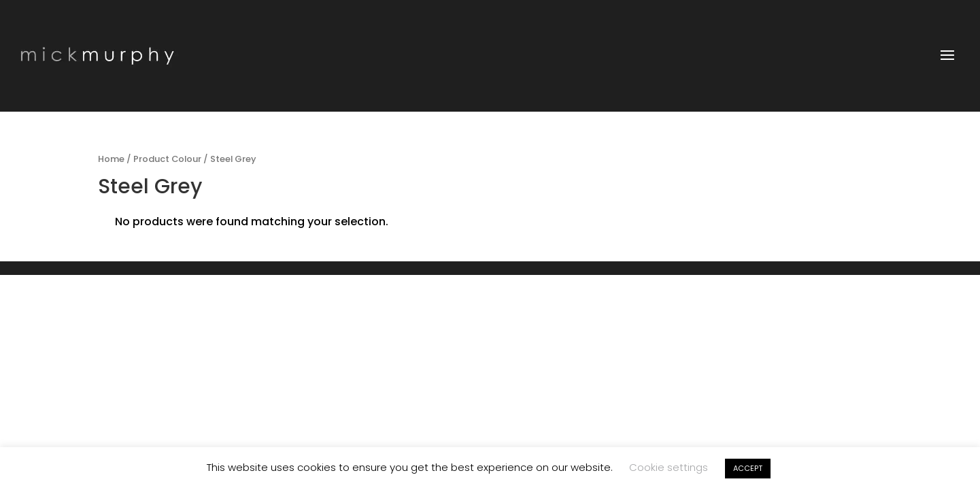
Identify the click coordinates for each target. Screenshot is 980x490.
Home (111, 159)
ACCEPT (748, 468)
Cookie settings (669, 467)
